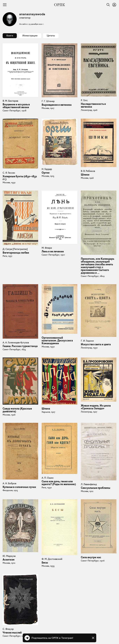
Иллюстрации (30, 36)
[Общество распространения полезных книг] (59, 5)
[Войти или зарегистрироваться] (114, 5)
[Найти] (107, 5)
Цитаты (51, 36)
